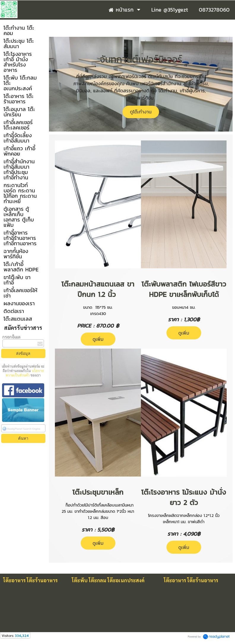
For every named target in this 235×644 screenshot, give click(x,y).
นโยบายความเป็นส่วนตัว (25, 373)
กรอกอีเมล (11, 337)
